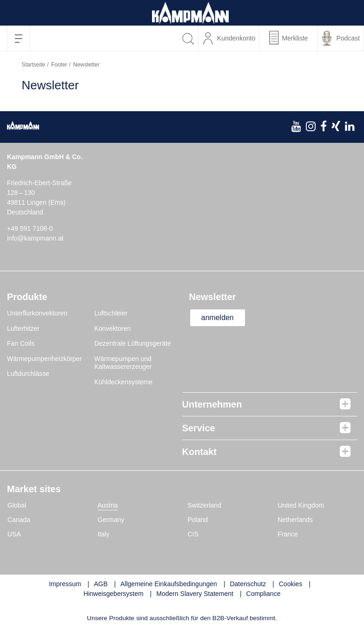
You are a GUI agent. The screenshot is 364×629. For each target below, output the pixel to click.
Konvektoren (113, 328)
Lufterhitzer (23, 328)
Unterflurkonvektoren (37, 313)
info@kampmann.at (35, 238)
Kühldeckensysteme (123, 382)
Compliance (264, 594)
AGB (101, 584)
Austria (108, 505)
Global (17, 505)
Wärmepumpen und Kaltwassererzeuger (123, 363)
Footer (59, 65)
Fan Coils (21, 343)
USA (14, 534)
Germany (111, 520)
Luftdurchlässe (28, 374)
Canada (19, 520)
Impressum (65, 584)
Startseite (34, 65)
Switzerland (205, 505)
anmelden (218, 318)
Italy (104, 534)
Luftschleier (111, 313)
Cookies (291, 584)
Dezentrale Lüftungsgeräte (133, 343)
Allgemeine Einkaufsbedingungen (169, 584)
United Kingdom (301, 505)
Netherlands (295, 520)
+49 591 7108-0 (30, 228)
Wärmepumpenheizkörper (44, 359)
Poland (198, 520)
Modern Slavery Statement (195, 594)
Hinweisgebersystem (114, 594)
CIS (193, 534)
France (288, 534)
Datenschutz (248, 584)
